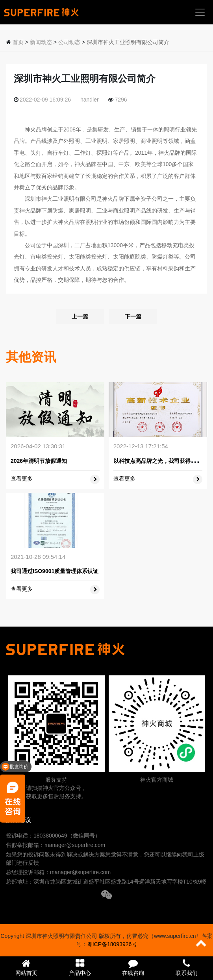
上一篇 (80, 316)
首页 (18, 42)
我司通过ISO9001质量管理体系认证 (55, 571)
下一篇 (133, 316)
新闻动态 (41, 42)
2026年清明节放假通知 (39, 461)
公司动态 (69, 42)
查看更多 (22, 479)
